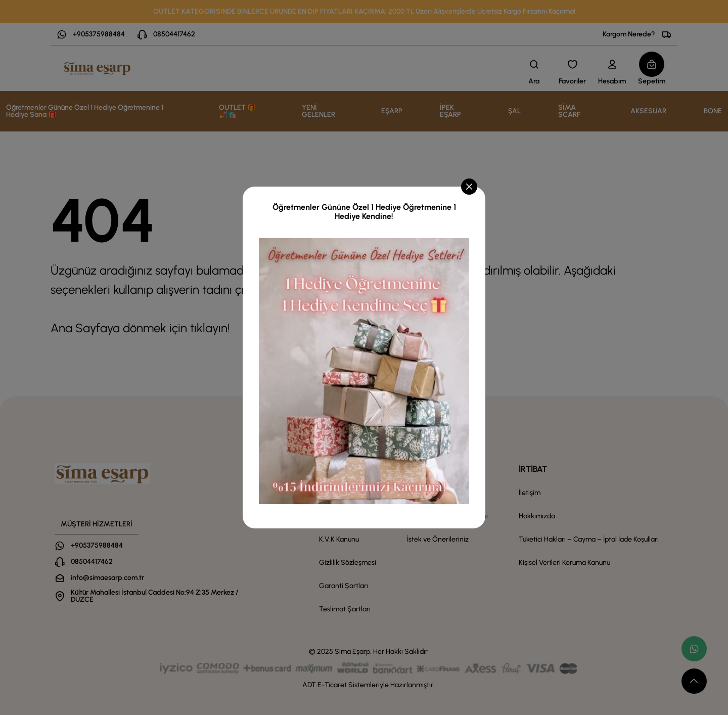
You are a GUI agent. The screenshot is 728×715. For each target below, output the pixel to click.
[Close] (469, 187)
